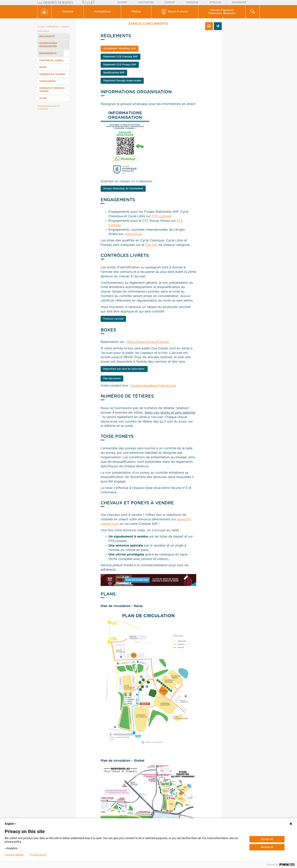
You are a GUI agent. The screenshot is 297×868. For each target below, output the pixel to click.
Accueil (41, 27)
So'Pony (122, 2)
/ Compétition (52, 27)
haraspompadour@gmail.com (153, 386)
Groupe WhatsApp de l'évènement (123, 189)
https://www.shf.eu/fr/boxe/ (148, 342)
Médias (136, 12)
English (11, 824)
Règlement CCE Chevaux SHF (121, 57)
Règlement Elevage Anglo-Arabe (122, 81)
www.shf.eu (133, 234)
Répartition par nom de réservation (124, 369)
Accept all (267, 839)
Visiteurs (68, 12)
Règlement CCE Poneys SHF (120, 65)
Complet (170, 2)
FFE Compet (161, 216)
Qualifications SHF (114, 73)
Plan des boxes (112, 378)
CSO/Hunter (146, 2)
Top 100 (151, 245)
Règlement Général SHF (120, 49)
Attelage (215, 2)
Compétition (102, 12)
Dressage (192, 2)
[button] (68, 12)
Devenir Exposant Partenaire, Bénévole (222, 12)
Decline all (267, 847)
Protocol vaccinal (113, 319)
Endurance (239, 2)
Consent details (14, 855)
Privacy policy (38, 855)
